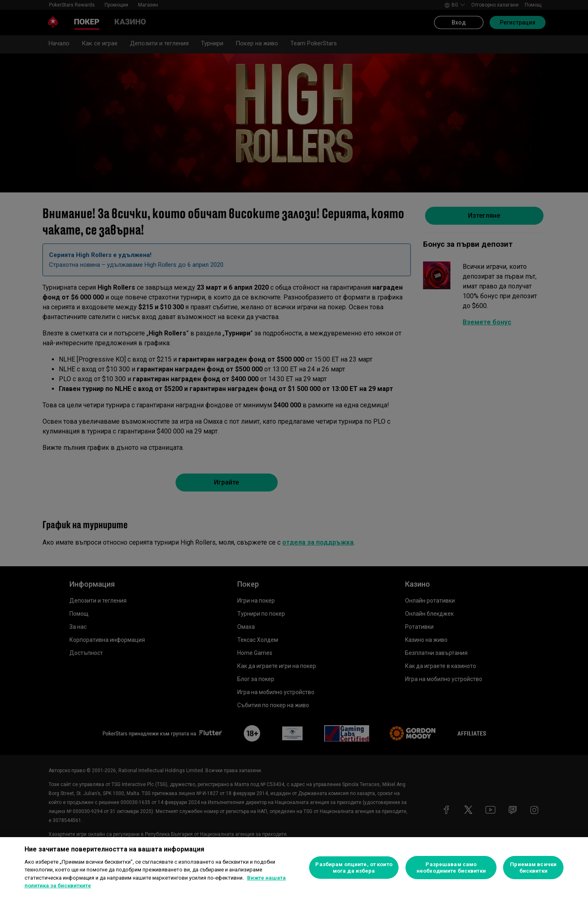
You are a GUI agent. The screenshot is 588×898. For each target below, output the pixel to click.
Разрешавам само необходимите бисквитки (451, 868)
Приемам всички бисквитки (533, 868)
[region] (294, 868)
